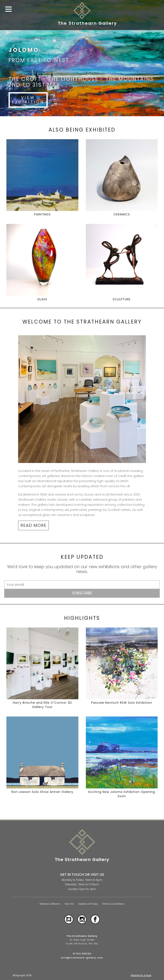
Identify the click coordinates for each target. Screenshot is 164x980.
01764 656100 (82, 954)
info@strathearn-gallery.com (82, 958)
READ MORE (33, 525)
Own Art (69, 904)
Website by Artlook (141, 975)
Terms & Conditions (113, 904)
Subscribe (82, 593)
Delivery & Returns (50, 904)
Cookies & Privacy (88, 904)
